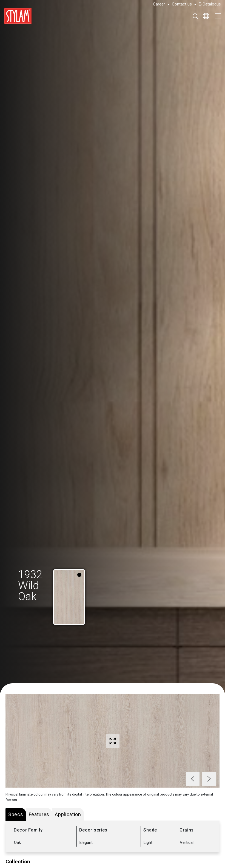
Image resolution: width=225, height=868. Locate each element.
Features (39, 814)
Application (68, 814)
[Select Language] (206, 16)
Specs (16, 814)
